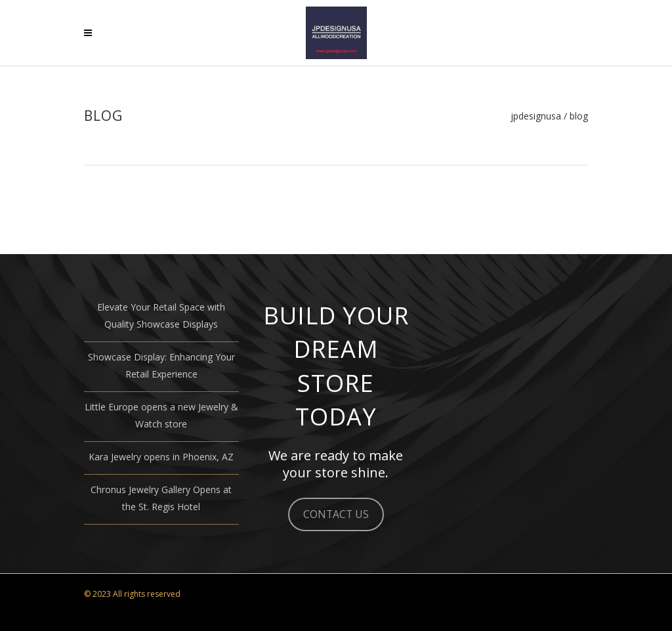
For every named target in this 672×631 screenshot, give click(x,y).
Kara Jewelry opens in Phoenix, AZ (161, 457)
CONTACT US (336, 514)
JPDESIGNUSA (536, 116)
